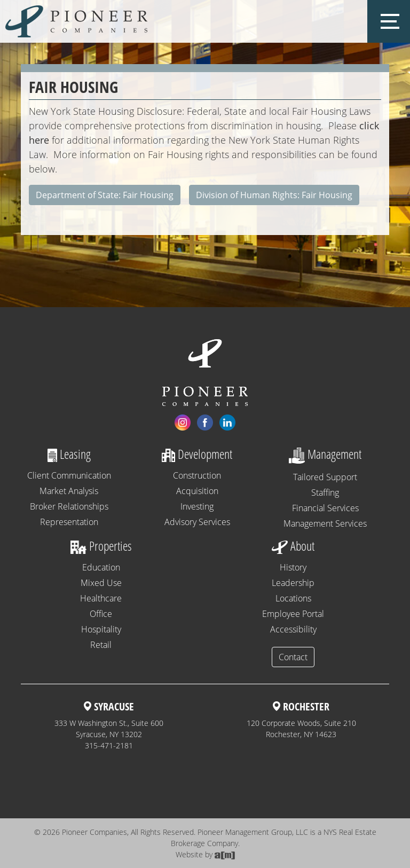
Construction (197, 475)
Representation (69, 522)
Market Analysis (69, 491)
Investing (197, 506)
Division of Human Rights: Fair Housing (274, 195)
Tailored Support (325, 477)
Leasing (69, 454)
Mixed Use (101, 583)
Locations (293, 598)
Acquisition (197, 491)
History (293, 567)
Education (101, 567)
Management (325, 454)
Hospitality (101, 629)
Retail (101, 645)
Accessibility (293, 629)
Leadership (293, 583)
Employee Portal (293, 614)
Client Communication (69, 475)
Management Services (325, 523)
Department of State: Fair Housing (105, 195)
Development (197, 454)
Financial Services (325, 508)
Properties (101, 546)
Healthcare (101, 598)
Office (101, 614)
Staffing (325, 492)
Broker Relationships (69, 506)
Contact (293, 657)
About (293, 546)
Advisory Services (197, 522)
